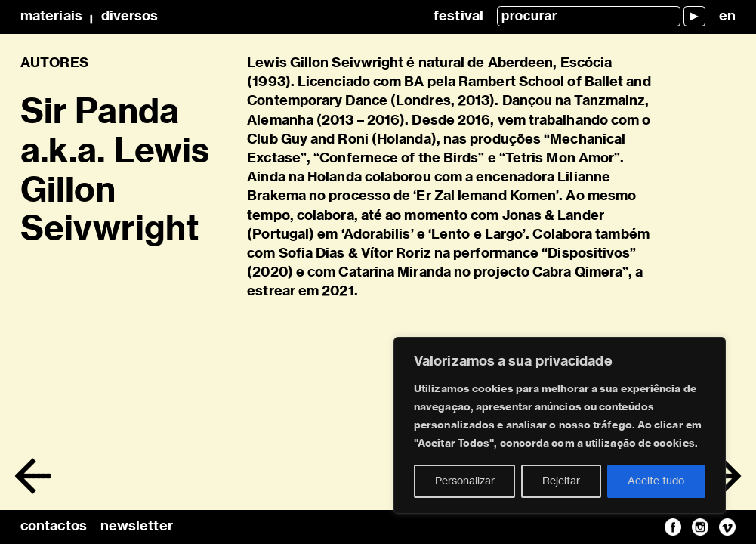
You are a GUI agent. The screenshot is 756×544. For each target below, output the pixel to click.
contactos (54, 527)
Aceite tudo (656, 481)
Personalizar (465, 481)
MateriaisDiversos (89, 17)
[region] (560, 425)
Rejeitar (561, 481)
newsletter (137, 527)
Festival (458, 17)
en (727, 17)
